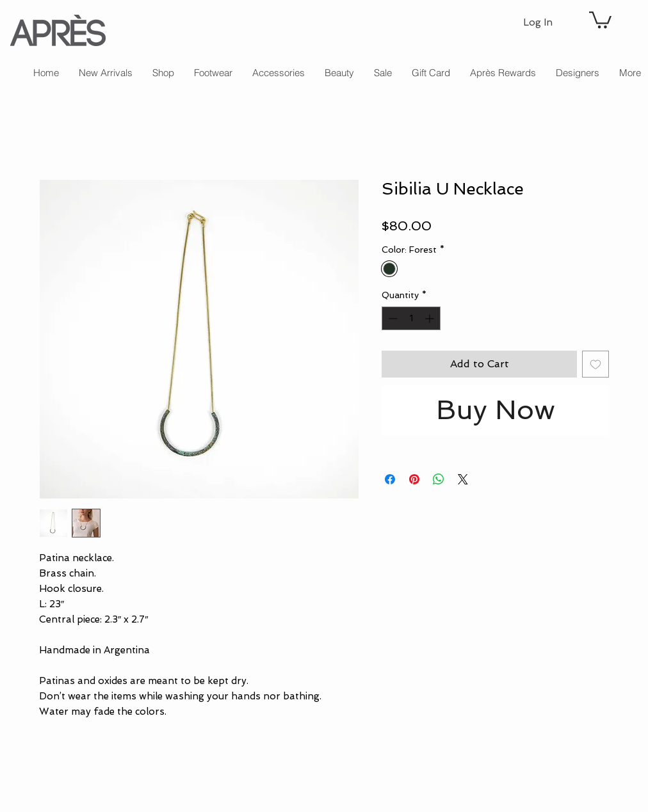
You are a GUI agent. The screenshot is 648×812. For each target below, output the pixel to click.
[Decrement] (392, 318)
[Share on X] (463, 479)
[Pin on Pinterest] (414, 479)
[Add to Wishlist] (595, 364)
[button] (600, 19)
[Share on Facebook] (390, 479)
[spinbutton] (411, 318)
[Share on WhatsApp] (439, 479)
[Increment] (431, 318)
